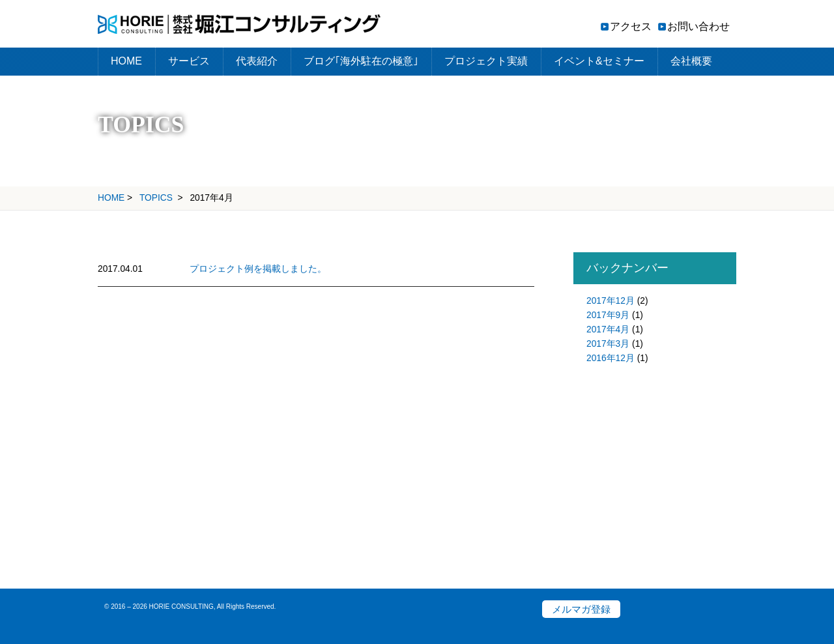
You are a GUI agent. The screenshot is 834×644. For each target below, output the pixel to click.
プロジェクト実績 (486, 61)
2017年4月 (608, 329)
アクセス (631, 26)
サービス (189, 61)
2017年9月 (608, 315)
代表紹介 (257, 61)
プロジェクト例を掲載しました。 (258, 269)
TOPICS (156, 198)
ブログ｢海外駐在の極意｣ (361, 61)
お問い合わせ (698, 26)
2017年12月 (611, 301)
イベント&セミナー (599, 61)
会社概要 (691, 61)
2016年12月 (611, 358)
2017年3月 (608, 344)
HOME (126, 61)
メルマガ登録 (581, 609)
